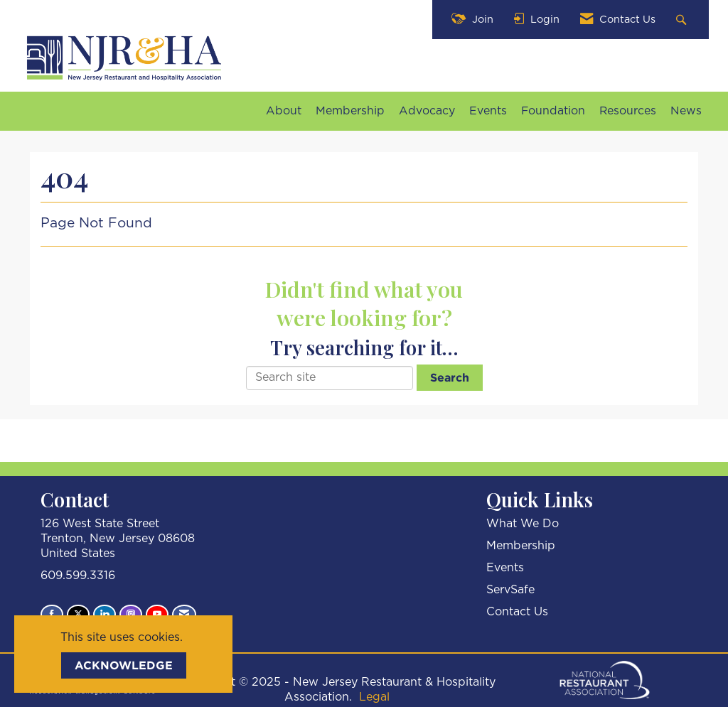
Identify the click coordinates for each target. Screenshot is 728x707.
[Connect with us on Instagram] (131, 615)
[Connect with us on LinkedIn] (105, 615)
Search (450, 377)
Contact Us (517, 612)
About (284, 111)
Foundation (553, 111)
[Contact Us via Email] (184, 615)
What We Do (523, 524)
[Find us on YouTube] (157, 615)
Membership (350, 111)
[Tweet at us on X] (78, 615)
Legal (374, 697)
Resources (628, 111)
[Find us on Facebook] (52, 615)
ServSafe (510, 590)
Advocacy (427, 111)
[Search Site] (683, 20)
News (686, 111)
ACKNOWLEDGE (124, 665)
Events (488, 111)
